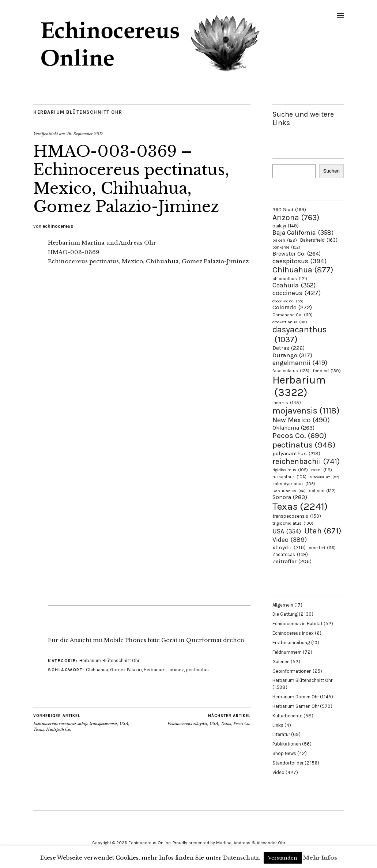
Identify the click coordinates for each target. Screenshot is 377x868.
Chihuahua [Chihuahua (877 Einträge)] (303, 270)
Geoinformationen (292, 671)
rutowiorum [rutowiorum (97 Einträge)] (325, 477)
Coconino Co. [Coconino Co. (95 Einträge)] (288, 301)
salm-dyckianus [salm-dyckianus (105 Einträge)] (294, 484)
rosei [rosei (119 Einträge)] (322, 470)
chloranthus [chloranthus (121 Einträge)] (290, 279)
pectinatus (197, 670)
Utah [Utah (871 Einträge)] (323, 531)
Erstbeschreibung (291, 643)
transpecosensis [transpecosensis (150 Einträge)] (297, 516)
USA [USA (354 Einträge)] (287, 531)
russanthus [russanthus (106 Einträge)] (289, 477)
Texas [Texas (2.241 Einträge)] (300, 506)
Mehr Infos (320, 858)
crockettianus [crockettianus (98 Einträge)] (290, 322)
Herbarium (155, 670)
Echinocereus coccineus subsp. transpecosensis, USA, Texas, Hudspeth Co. (88, 722)
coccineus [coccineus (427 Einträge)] (297, 293)
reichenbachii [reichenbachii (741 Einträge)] (306, 461)
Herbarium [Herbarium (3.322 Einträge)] (299, 386)
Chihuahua (97, 670)
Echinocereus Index (293, 633)
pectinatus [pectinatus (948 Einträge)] (304, 445)
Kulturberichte (287, 716)
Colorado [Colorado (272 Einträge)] (292, 307)
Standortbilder (288, 763)
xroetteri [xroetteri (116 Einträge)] (322, 548)
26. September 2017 (85, 134)
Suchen (331, 171)
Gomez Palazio (126, 670)
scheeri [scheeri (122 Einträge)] (322, 491)
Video (278, 772)
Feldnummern (287, 652)
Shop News (284, 753)
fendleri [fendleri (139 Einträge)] (327, 371)
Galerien (281, 662)
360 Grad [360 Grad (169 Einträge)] (289, 210)
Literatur (281, 734)
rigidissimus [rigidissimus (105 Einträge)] (290, 470)
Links (278, 725)
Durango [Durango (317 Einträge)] (292, 355)
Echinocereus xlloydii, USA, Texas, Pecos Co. (209, 720)
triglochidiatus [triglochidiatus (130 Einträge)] (293, 523)
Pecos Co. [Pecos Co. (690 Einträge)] (299, 435)
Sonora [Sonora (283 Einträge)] (290, 497)
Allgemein (283, 605)
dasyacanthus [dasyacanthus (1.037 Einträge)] (299, 335)
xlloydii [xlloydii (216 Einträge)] (289, 547)
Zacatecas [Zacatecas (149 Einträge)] (290, 554)
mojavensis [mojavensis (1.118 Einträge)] (306, 411)
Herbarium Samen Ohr (296, 706)
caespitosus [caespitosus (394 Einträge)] (299, 261)
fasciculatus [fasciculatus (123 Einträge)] (291, 371)
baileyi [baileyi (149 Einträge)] (286, 226)
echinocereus (58, 226)
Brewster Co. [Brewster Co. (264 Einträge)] (297, 254)
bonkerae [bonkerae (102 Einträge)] (286, 247)
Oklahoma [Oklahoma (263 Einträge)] (293, 428)
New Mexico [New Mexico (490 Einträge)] (301, 420)
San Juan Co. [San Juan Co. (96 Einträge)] (289, 491)
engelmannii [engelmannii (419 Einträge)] (300, 363)
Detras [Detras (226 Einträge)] (289, 348)
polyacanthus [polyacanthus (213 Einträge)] (296, 453)
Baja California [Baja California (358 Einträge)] (303, 233)
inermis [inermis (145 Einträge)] (287, 402)
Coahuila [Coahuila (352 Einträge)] (294, 285)
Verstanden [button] (283, 858)
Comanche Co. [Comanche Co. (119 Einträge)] (293, 315)
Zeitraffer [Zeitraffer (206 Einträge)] (292, 561)
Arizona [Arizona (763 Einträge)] (296, 217)
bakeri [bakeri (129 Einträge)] (285, 240)
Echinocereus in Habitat (297, 624)
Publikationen (287, 744)
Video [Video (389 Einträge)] (290, 540)
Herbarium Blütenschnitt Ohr (78, 112)
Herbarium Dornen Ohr (296, 697)
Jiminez (176, 670)
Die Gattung (285, 614)
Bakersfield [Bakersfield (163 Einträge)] (319, 240)
